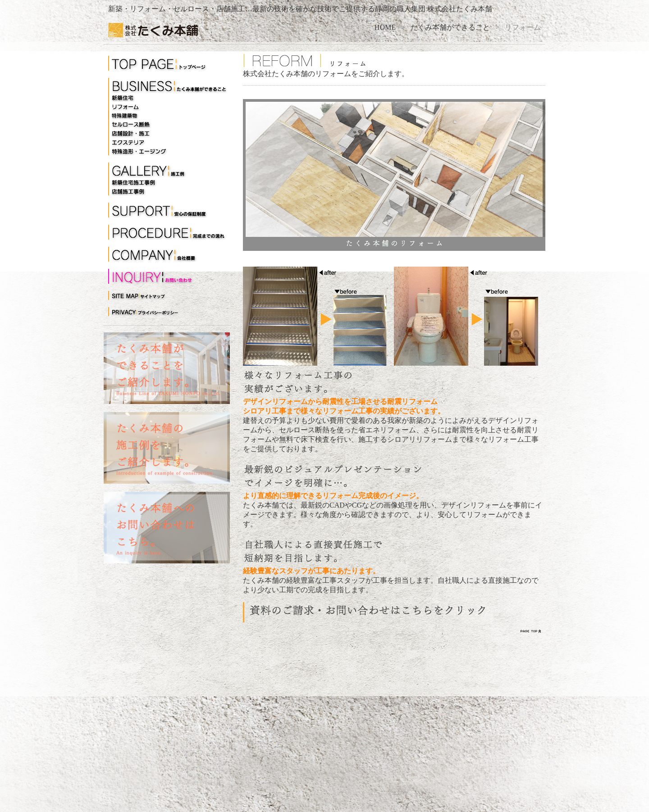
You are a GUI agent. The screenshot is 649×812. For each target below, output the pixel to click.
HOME (385, 27)
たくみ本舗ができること (450, 27)
